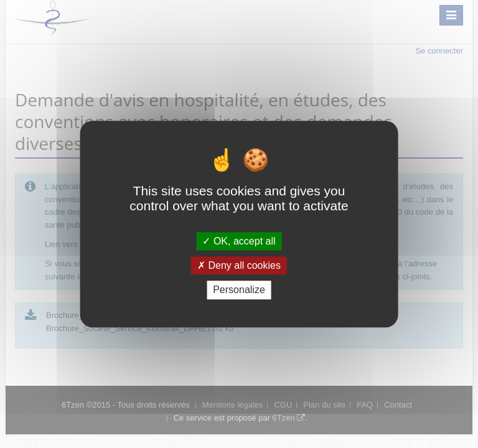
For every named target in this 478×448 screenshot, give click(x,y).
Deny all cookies (239, 265)
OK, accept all (239, 241)
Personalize (239, 290)
